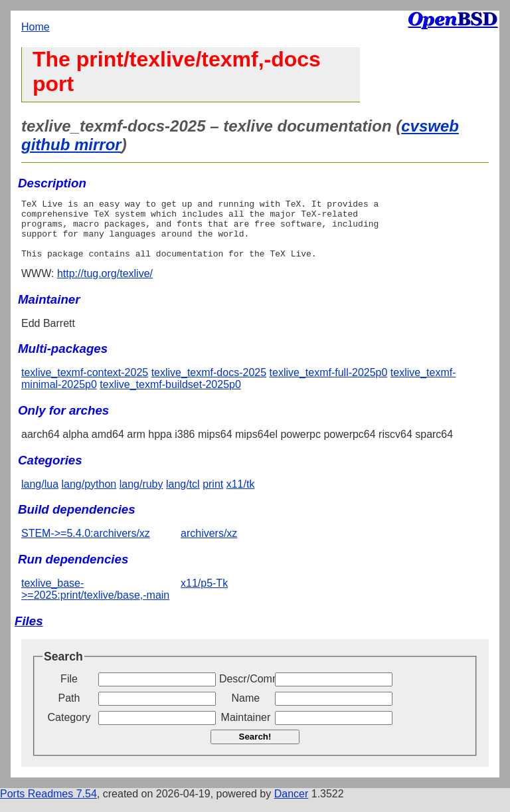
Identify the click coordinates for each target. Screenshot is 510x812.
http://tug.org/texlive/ (105, 285)
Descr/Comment (246, 691)
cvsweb (430, 126)
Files (29, 633)
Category (69, 729)
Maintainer (246, 729)
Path (69, 710)
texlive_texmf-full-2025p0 (329, 384)
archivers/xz (209, 545)
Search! (255, 749)
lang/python (89, 496)
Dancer (292, 806)
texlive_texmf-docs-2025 (209, 384)
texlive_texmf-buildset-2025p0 (170, 396)
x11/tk (241, 496)
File (69, 691)
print (213, 496)
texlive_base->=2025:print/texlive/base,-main (95, 601)
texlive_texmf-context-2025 (85, 384)
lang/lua (40, 496)
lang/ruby (141, 496)
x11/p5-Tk (204, 595)
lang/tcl (183, 496)
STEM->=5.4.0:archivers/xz (86, 545)
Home (36, 27)
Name (246, 710)
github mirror (71, 145)
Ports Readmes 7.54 (48, 806)
